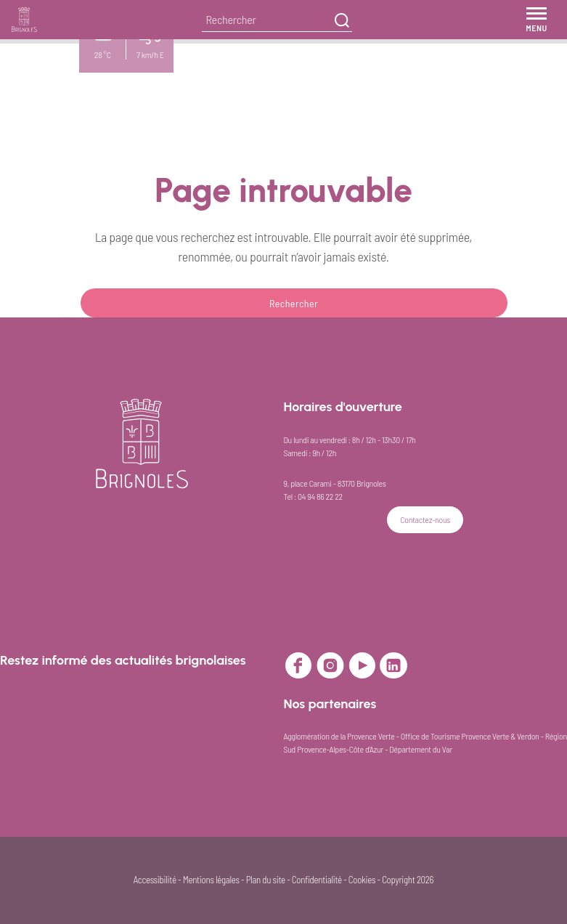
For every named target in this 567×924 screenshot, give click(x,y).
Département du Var (421, 749)
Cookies (362, 880)
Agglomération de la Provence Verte (339, 736)
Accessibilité (155, 880)
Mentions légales (211, 880)
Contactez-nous (425, 519)
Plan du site (266, 880)
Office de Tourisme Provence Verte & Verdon (470, 736)
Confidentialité (317, 880)
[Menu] (537, 20)
